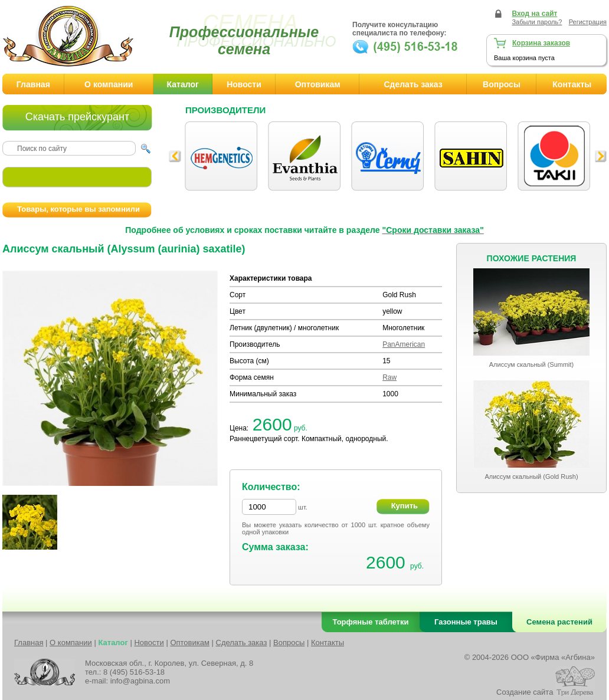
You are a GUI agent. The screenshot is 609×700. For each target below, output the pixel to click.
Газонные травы (466, 622)
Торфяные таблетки (371, 622)
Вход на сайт (534, 14)
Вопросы (502, 84)
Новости (244, 84)
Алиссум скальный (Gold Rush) (531, 476)
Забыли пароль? (537, 22)
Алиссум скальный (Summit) (532, 364)
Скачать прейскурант (77, 117)
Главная (33, 84)
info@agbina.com (140, 681)
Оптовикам (318, 84)
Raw (389, 377)
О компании (109, 84)
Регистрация (588, 22)
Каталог (183, 84)
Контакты (572, 84)
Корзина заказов (541, 43)
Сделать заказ (413, 84)
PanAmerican (404, 344)
